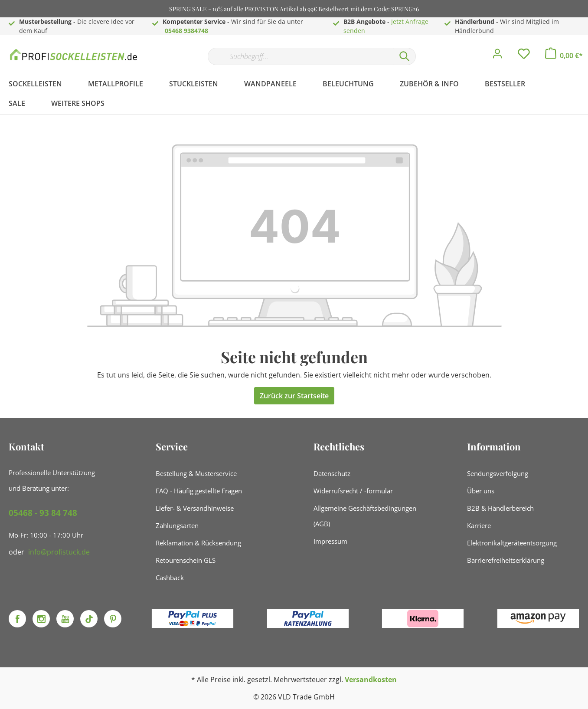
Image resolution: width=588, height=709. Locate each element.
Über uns (481, 491)
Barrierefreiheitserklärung (506, 560)
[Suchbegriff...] (301, 56)
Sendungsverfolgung (498, 473)
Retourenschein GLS (186, 560)
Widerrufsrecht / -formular (353, 491)
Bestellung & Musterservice (196, 473)
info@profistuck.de (59, 552)
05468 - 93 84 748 (43, 513)
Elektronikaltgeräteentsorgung (512, 543)
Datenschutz (332, 473)
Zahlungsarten (177, 525)
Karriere (479, 525)
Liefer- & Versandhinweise (195, 508)
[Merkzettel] (524, 56)
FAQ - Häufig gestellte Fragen (199, 491)
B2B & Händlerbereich (500, 508)
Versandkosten (371, 679)
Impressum (330, 541)
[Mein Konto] (497, 56)
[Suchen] (405, 56)
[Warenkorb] (564, 56)
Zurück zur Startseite (294, 396)
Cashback (170, 578)
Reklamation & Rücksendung (198, 543)
